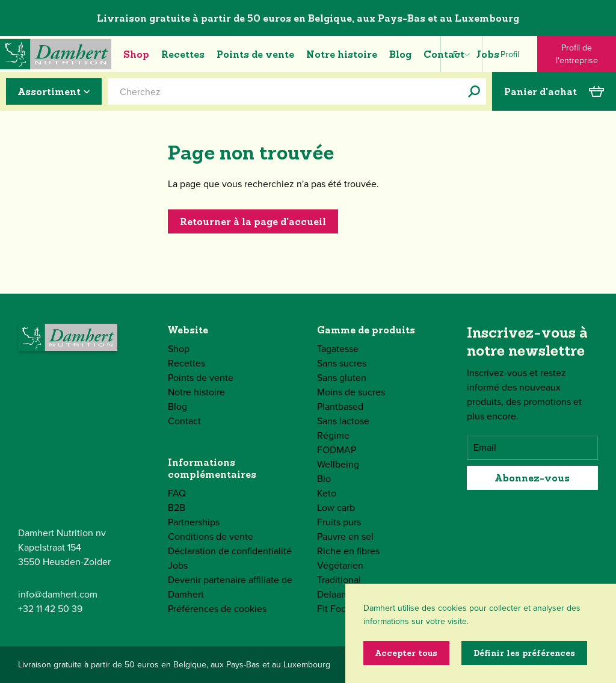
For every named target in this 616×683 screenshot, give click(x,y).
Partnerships (194, 522)
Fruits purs (339, 522)
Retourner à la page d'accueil (253, 221)
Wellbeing (338, 464)
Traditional (339, 580)
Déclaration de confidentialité (230, 551)
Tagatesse (338, 349)
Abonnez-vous (532, 478)
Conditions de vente (211, 536)
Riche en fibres (348, 551)
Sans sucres (342, 363)
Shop (136, 54)
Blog (400, 54)
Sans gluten (342, 378)
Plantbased (340, 406)
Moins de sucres (351, 392)
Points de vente (255, 54)
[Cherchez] (474, 91)
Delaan (332, 594)
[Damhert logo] (56, 54)
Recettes (183, 54)
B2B (177, 508)
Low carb (336, 508)
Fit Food (334, 609)
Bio (324, 479)
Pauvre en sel (345, 536)
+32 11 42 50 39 (50, 609)
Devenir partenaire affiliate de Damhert (230, 587)
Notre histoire (342, 54)
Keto (327, 493)
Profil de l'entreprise (577, 54)
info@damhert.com (58, 594)
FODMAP (337, 450)
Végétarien (340, 565)
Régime (333, 435)
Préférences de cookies (217, 609)
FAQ (177, 493)
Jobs (488, 54)
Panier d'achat (554, 91)
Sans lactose (343, 421)
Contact (444, 54)
